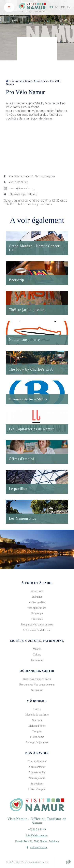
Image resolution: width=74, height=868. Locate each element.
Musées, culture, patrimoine (37, 641)
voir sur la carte (39, 847)
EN (69, 7)
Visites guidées (37, 602)
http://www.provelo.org (21, 194)
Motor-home (37, 737)
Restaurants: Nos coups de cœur (37, 685)
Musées (37, 649)
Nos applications (37, 608)
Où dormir (37, 701)
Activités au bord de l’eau (37, 630)
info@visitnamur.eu (37, 835)
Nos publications (37, 761)
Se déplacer (37, 784)
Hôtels (37, 709)
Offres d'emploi (37, 789)
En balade (37, 597)
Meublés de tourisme (37, 715)
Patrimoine (37, 660)
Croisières (37, 619)
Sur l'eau (37, 720)
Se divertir (37, 690)
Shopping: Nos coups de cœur (37, 625)
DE (63, 7)
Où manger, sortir (37, 671)
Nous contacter (37, 767)
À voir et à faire (21, 81)
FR (52, 7)
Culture (37, 655)
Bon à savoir (37, 753)
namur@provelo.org (19, 188)
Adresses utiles (37, 772)
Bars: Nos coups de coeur (37, 679)
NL (57, 7)
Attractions (40, 81)
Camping (37, 731)
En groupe (37, 613)
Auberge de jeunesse (37, 742)
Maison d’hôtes (37, 726)
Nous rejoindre (37, 778)
